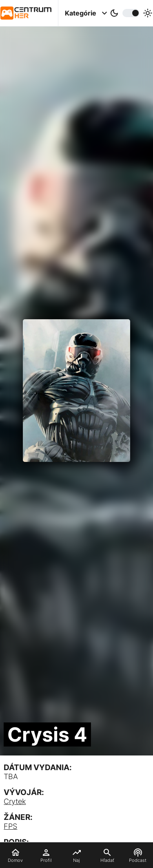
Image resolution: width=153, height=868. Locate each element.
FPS (10, 826)
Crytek (15, 801)
